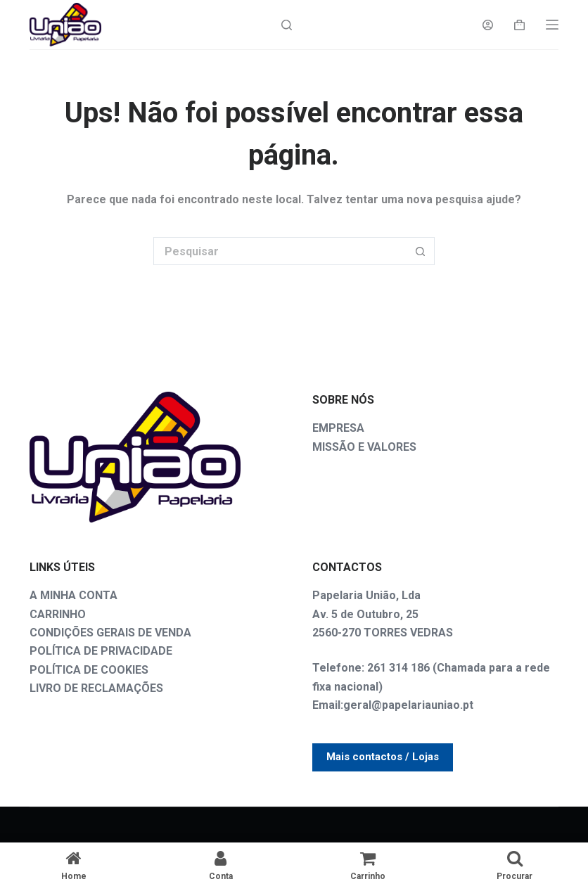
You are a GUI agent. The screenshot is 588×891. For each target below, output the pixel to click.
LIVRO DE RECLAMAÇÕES (96, 688)
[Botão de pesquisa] (421, 251)
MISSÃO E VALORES (364, 447)
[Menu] (552, 25)
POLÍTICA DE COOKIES (89, 670)
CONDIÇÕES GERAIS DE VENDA (110, 633)
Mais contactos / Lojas (383, 757)
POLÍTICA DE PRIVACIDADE (101, 651)
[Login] (488, 25)
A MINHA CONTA (73, 595)
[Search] (287, 25)
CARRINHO (58, 614)
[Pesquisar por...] (280, 251)
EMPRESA (338, 428)
